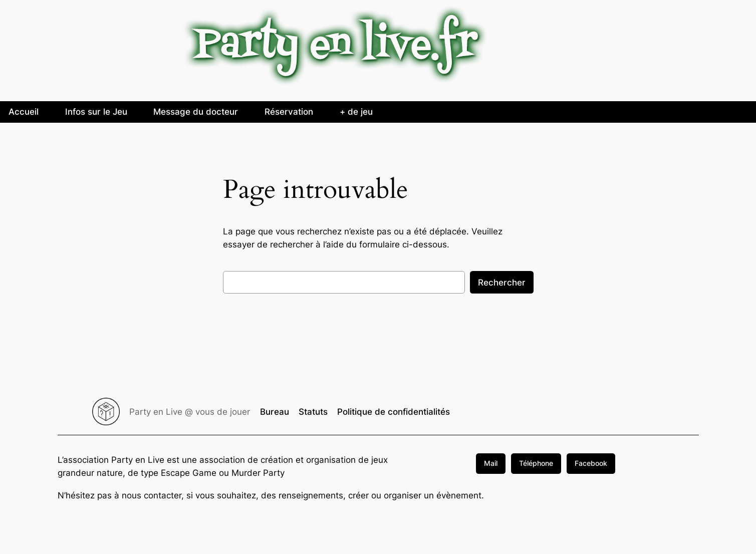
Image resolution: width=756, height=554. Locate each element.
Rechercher (502, 283)
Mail (491, 463)
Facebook (591, 463)
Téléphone (536, 463)
